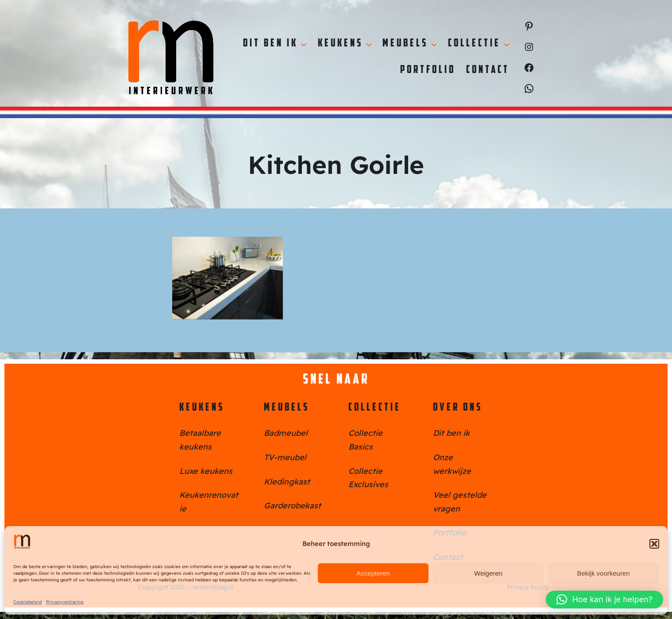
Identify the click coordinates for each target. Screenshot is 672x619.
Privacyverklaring (65, 602)
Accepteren (373, 573)
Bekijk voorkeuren (603, 573)
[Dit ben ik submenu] (304, 44)
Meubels (287, 408)
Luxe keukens (206, 471)
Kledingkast (287, 482)
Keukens (202, 408)
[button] (654, 544)
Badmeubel (286, 433)
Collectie (375, 408)
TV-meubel (285, 457)
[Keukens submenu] (369, 44)
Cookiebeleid (27, 602)
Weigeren (488, 573)
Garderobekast (292, 506)
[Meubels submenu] (434, 44)
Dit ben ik (451, 433)
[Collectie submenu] (506, 44)
